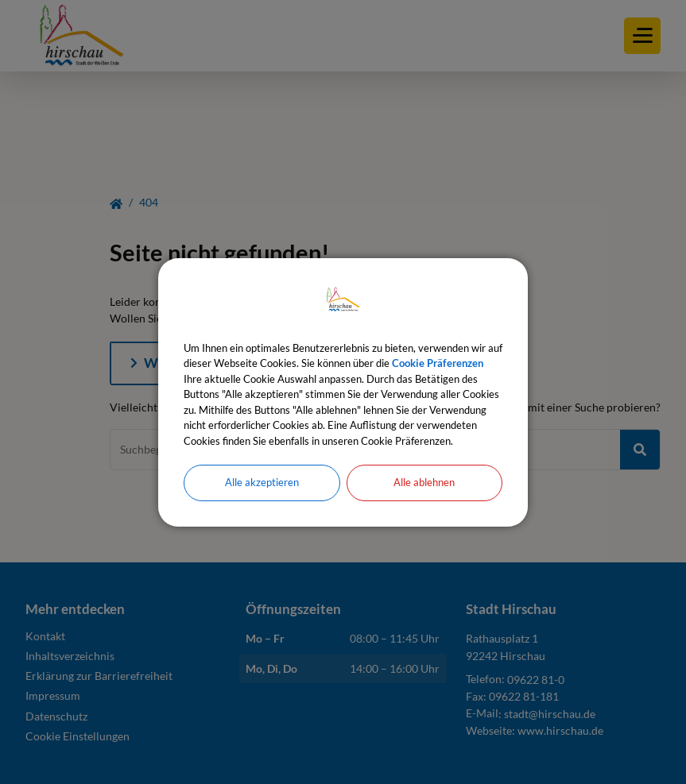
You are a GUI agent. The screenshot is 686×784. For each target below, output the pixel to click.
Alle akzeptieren (262, 482)
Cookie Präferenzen (438, 363)
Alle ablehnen (424, 482)
